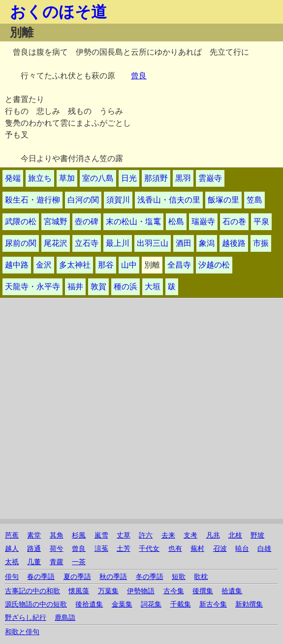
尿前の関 (21, 243)
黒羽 (183, 178)
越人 (12, 549)
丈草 (124, 535)
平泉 (261, 221)
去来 (168, 535)
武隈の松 (21, 221)
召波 (220, 549)
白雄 (264, 549)
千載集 (181, 604)
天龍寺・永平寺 (32, 287)
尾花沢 (56, 243)
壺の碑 (87, 221)
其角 (57, 535)
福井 (75, 287)
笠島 (254, 200)
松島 (176, 221)
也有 (175, 549)
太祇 (12, 562)
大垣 (153, 287)
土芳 (124, 549)
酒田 (184, 243)
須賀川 (118, 200)
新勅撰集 (249, 604)
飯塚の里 (223, 200)
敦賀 (98, 287)
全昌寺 (179, 265)
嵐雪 (101, 535)
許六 (146, 535)
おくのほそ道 (58, 12)
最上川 (118, 243)
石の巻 (234, 221)
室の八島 (98, 178)
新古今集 (213, 604)
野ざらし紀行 (26, 618)
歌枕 (201, 577)
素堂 (34, 535)
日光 (129, 178)
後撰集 (203, 591)
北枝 (235, 535)
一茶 (79, 562)
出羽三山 (153, 243)
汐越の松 (214, 265)
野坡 (257, 535)
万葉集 (108, 591)
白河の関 (83, 200)
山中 (129, 265)
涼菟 (101, 549)
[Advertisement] (141, 450)
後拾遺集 (89, 604)
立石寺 (87, 243)
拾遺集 (232, 591)
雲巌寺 (210, 178)
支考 (190, 535)
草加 (67, 178)
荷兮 (57, 549)
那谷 (106, 265)
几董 (34, 562)
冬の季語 (150, 577)
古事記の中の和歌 (32, 591)
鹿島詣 (65, 618)
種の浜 (126, 287)
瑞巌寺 (203, 221)
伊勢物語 (141, 591)
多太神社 (75, 265)
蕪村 (197, 549)
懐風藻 (79, 591)
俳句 (12, 577)
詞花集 (151, 604)
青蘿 (57, 562)
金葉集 (122, 604)
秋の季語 (113, 577)
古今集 (174, 591)
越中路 (17, 265)
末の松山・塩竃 (133, 221)
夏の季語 (77, 577)
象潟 (207, 243)
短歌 (179, 577)
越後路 (234, 243)
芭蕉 (12, 535)
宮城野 (56, 221)
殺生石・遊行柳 (32, 200)
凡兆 (213, 535)
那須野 (156, 178)
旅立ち (40, 178)
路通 (34, 549)
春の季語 (41, 577)
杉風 (79, 535)
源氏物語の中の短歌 (36, 604)
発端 (13, 178)
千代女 (149, 549)
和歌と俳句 (22, 632)
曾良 (139, 76)
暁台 (242, 549)
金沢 (44, 265)
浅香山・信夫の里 (169, 200)
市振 (261, 243)
